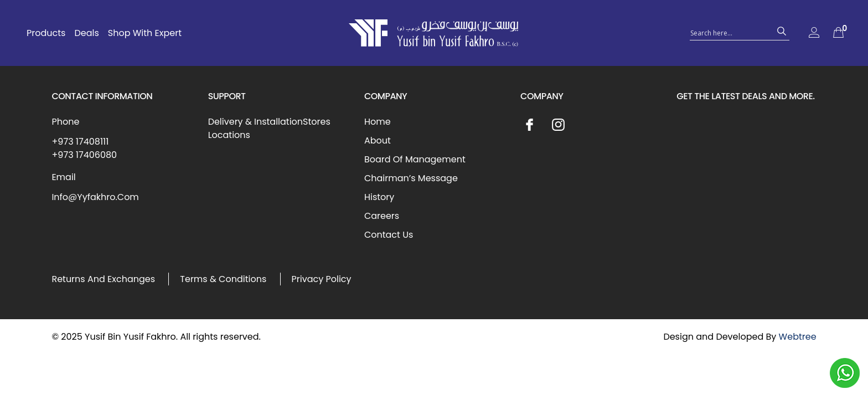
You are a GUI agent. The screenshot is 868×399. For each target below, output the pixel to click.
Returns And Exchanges (103, 279)
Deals (86, 33)
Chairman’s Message (411, 178)
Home (378, 122)
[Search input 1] (730, 32)
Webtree (798, 337)
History (379, 197)
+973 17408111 (80, 142)
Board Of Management (415, 159)
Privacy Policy (322, 279)
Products (46, 33)
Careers (382, 216)
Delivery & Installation (255, 122)
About (378, 140)
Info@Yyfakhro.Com (95, 197)
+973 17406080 (84, 155)
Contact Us (389, 235)
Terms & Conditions (223, 279)
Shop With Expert (145, 33)
